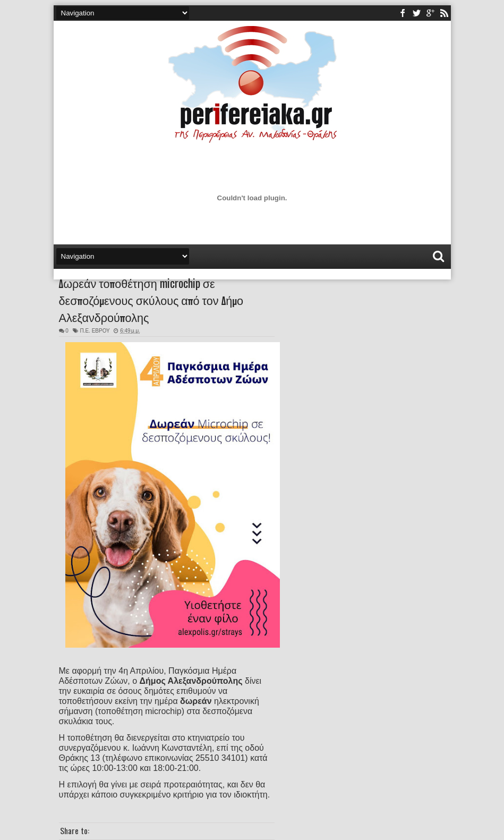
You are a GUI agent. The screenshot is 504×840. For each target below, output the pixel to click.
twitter (416, 13)
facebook (403, 13)
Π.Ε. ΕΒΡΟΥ (95, 331)
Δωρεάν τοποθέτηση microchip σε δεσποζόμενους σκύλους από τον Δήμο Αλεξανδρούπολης (151, 300)
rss (444, 13)
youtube (430, 13)
